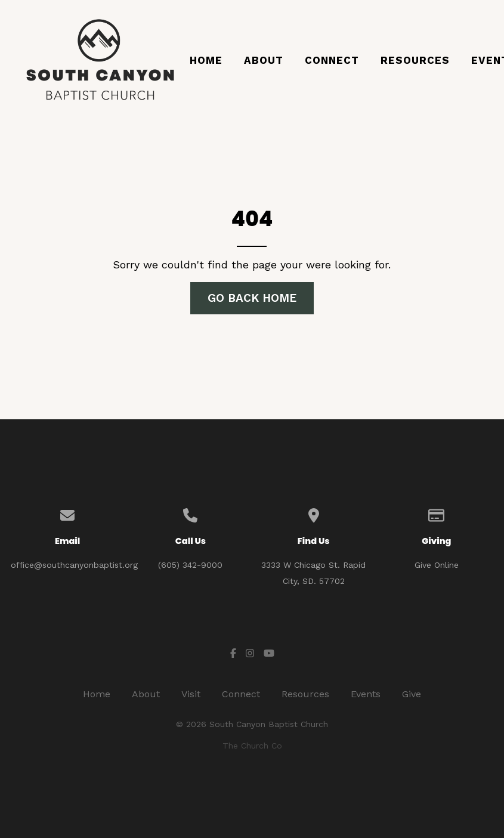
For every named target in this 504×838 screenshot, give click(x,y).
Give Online (437, 565)
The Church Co (252, 746)
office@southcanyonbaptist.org (74, 565)
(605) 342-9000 (190, 565)
